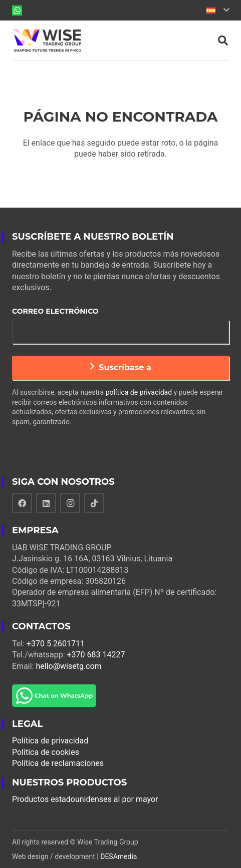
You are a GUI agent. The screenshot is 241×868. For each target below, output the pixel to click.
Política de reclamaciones (58, 763)
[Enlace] (17, 11)
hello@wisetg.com (68, 666)
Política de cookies (46, 752)
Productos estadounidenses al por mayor (85, 799)
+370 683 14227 (96, 655)
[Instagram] (70, 503)
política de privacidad (139, 392)
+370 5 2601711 (56, 644)
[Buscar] (223, 41)
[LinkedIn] (46, 503)
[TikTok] (94, 503)
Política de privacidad (50, 741)
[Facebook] (22, 503)
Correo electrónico (55, 311)
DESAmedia (118, 856)
